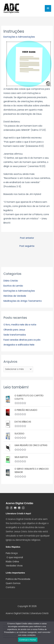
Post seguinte (27, 246)
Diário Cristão (11, 281)
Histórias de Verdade (15, 296)
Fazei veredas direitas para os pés (22, 340)
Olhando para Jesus (14, 330)
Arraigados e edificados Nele (19, 345)
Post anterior (27, 238)
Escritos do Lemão (13, 286)
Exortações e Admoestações (19, 37)
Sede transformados (15, 335)
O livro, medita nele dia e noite (20, 325)
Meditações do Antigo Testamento (23, 301)
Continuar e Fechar (28, 640)
